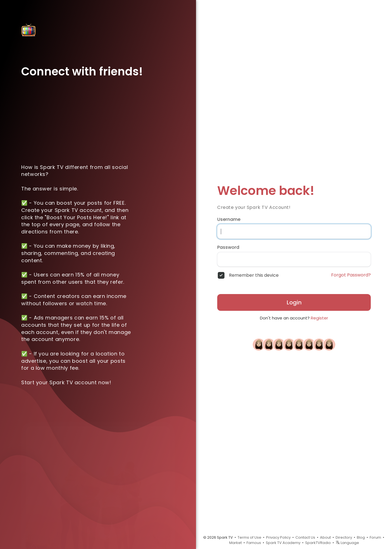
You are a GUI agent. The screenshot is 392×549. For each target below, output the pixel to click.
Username (229, 219)
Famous (254, 543)
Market (236, 543)
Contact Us (305, 537)
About (325, 537)
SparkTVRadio (318, 543)
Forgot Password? (351, 275)
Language (347, 543)
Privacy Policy (278, 537)
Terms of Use (249, 537)
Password (228, 247)
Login (294, 302)
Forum (375, 537)
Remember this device (254, 275)
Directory (344, 537)
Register (319, 318)
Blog (361, 537)
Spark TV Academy (283, 543)
